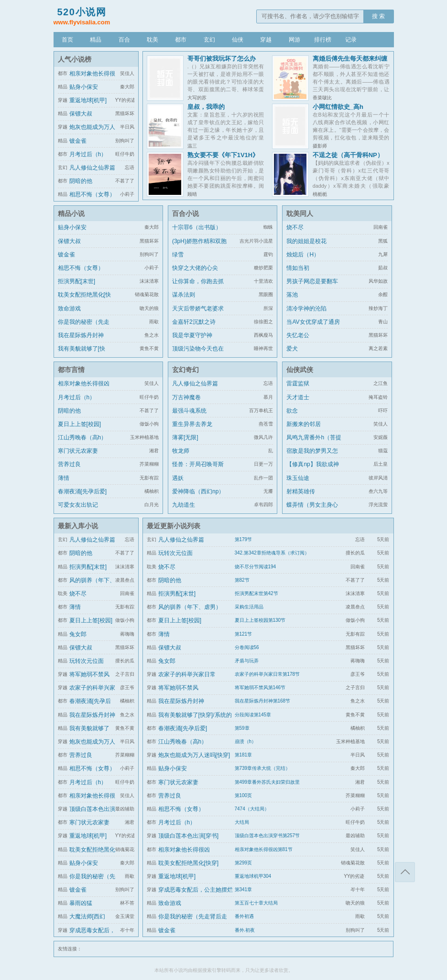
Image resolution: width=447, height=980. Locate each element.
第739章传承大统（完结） (263, 768)
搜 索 (378, 16)
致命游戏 (69, 309)
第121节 (244, 634)
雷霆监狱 (298, 383)
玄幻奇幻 (185, 370)
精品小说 (71, 213)
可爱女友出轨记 (78, 505)
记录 (351, 40)
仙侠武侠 (300, 370)
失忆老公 (298, 335)
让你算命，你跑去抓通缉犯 (198, 287)
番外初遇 (244, 916)
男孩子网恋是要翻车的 (312, 287)
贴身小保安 (84, 87)
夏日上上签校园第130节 (260, 620)
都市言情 (71, 370)
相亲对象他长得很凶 (84, 383)
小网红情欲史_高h (338, 107)
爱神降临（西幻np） (198, 491)
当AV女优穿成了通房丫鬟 (313, 328)
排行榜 (323, 40)
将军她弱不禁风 (89, 674)
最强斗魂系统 (189, 411)
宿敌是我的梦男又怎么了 (312, 457)
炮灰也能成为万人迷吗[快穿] (194, 755)
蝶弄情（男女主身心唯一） (312, 511)
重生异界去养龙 (192, 424)
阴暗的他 (81, 181)
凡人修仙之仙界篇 (92, 168)
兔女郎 (78, 634)
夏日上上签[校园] (80, 424)
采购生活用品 (249, 607)
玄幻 (209, 40)
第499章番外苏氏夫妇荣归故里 (267, 782)
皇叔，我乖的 (206, 107)
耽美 (153, 40)
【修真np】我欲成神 (312, 464)
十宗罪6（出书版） (197, 227)
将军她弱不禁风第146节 (260, 687)
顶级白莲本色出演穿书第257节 (267, 836)
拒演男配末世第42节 (256, 593)
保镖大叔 (81, 114)
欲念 (292, 411)
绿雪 (178, 255)
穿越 (266, 40)
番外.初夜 (245, 930)
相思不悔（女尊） (92, 194)
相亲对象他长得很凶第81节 (264, 849)
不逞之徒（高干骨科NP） (348, 155)
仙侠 (238, 40)
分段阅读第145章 (253, 715)
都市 (181, 40)
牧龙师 (181, 451)
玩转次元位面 (87, 661)
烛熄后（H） (303, 255)
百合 (124, 40)
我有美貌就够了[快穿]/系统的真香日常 (82, 354)
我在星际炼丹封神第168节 (263, 701)
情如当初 (298, 268)
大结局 (242, 822)
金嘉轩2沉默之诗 (194, 322)
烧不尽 (295, 227)
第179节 (244, 539)
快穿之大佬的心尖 (195, 268)
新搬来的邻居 (304, 424)
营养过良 (69, 464)
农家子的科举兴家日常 (187, 674)
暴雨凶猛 (81, 903)
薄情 (64, 478)
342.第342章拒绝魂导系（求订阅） (272, 553)
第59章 (242, 728)
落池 (292, 295)
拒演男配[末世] (77, 281)
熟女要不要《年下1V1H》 (223, 155)
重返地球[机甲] (88, 100)
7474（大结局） (252, 809)
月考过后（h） (88, 154)
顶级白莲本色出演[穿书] (189, 836)
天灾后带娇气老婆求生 (198, 314)
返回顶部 (405, 872)
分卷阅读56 (247, 647)
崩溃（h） (246, 741)
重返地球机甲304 (253, 876)
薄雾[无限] (185, 437)
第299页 (244, 863)
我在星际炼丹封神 (81, 335)
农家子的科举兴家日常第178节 (267, 674)
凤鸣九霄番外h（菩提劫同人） (314, 443)
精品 (96, 40)
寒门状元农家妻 (78, 451)
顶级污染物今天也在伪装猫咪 (198, 354)
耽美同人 (300, 213)
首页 (67, 40)
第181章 (244, 755)
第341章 (244, 889)
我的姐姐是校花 (306, 241)
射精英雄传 (301, 491)
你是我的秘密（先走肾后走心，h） (84, 328)
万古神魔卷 (186, 397)
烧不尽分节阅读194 (256, 567)
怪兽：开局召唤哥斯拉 (198, 470)
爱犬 (292, 349)
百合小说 (185, 213)
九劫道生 (184, 505)
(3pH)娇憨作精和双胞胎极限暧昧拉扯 (199, 247)
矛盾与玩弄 (247, 661)
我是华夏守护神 (192, 335)
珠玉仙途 (298, 478)
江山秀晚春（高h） (82, 437)
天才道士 (298, 397)
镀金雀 (78, 141)
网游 (294, 40)
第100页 (244, 795)
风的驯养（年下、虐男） (190, 607)
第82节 (242, 580)
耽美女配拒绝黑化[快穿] (84, 300)
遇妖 (178, 478)
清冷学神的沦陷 (306, 309)
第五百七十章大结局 (256, 903)
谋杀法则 (184, 295)
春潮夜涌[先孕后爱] (82, 491)
